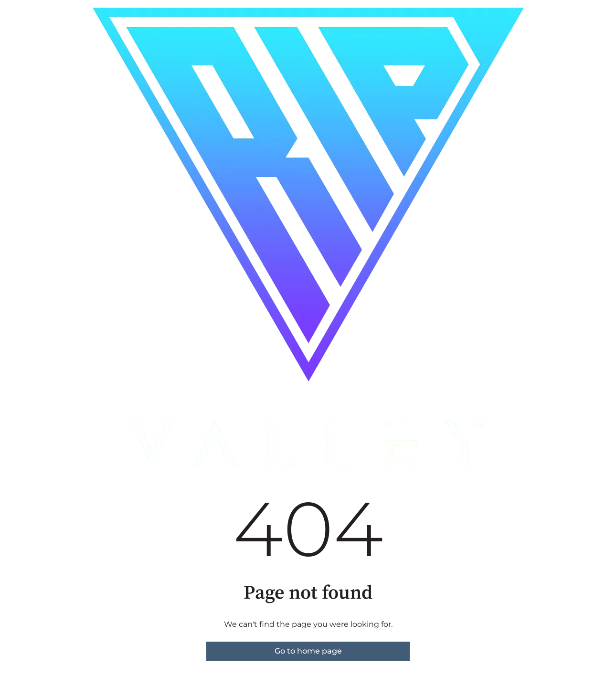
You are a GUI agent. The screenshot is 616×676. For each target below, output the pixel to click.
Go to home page (308, 651)
